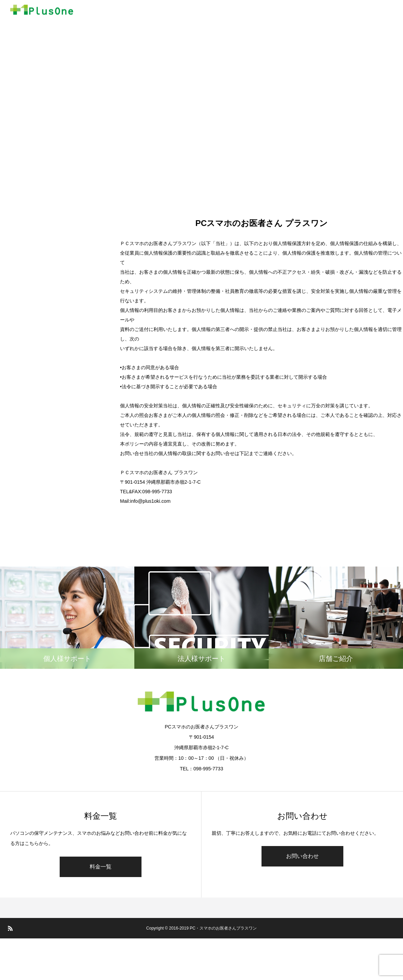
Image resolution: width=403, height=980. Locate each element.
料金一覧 (101, 867)
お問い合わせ (302, 856)
